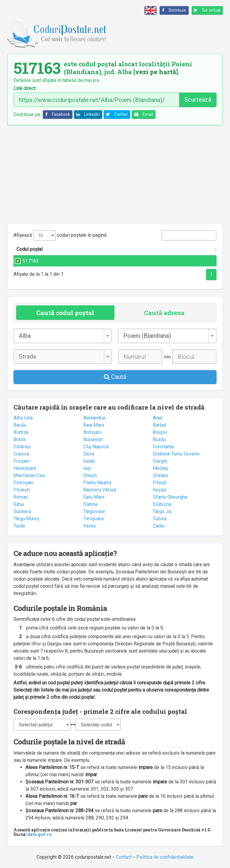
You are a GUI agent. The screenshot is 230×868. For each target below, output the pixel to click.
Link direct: (25, 89)
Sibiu (19, 504)
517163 (25, 261)
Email (143, 114)
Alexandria (94, 418)
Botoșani (92, 432)
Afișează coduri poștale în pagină (60, 235)
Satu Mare (94, 497)
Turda (19, 526)
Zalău (159, 526)
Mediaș (161, 468)
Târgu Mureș (26, 519)
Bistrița (21, 432)
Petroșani (24, 483)
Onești (90, 475)
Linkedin (87, 114)
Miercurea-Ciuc (29, 475)
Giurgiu (160, 461)
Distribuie (173, 10)
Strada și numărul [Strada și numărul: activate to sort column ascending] (77, 249)
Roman (21, 497)
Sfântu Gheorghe (170, 497)
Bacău (20, 425)
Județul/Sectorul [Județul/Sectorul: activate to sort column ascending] (185, 249)
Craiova (21, 454)
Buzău (159, 439)
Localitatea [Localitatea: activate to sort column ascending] (126, 249)
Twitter (116, 114)
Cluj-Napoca (96, 447)
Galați (89, 461)
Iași (87, 468)
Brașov (160, 432)
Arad (158, 418)
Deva (89, 454)
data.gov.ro (39, 834)
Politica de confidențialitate (165, 857)
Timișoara (93, 519)
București (93, 439)
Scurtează (198, 100)
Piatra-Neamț (97, 483)
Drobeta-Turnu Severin (176, 454)
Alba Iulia (23, 418)
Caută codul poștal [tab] (65, 313)
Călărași (22, 447)
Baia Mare (94, 425)
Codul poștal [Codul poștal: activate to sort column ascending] (29, 249)
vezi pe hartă (156, 72)
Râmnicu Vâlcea (100, 490)
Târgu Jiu (162, 511)
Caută (115, 377)
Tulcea (159, 519)
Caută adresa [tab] (164, 313)
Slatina (90, 504)
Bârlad (159, 425)
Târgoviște (94, 511)
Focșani (22, 461)
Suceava (22, 511)
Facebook (57, 114)
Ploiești (22, 490)
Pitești (160, 483)
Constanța (163, 447)
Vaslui (90, 526)
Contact (124, 857)
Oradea (160, 475)
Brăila (19, 439)
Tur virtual (206, 10)
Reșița (159, 490)
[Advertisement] (115, 174)
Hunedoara (25, 468)
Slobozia (162, 504)
